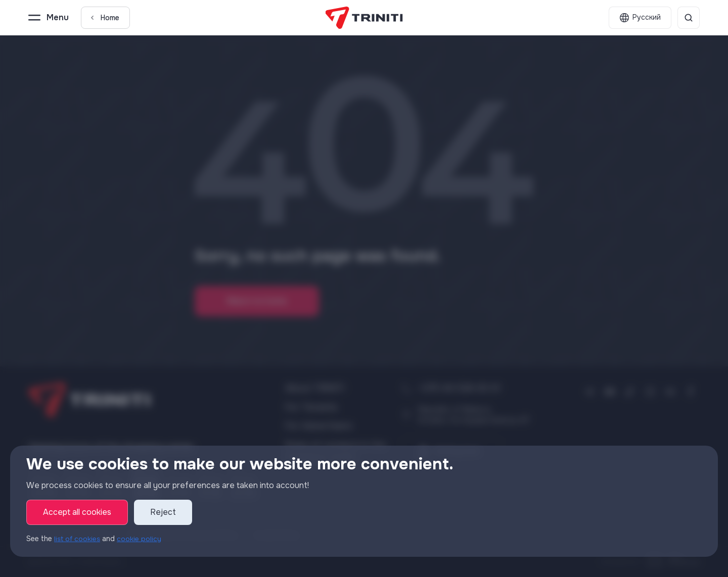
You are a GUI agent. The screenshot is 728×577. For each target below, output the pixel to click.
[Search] (689, 18)
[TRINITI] (364, 18)
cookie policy (141, 539)
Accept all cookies (77, 513)
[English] (640, 18)
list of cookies (78, 539)
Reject (163, 513)
